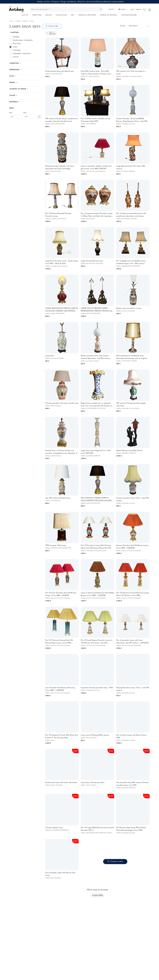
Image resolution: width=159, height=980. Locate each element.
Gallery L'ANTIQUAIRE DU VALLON (93, 408)
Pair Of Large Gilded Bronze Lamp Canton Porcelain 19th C (97, 829)
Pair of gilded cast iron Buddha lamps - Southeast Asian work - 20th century (131, 262)
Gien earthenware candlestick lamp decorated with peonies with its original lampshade (131, 357)
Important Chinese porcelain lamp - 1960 (97, 688)
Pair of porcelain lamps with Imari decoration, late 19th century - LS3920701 (132, 642)
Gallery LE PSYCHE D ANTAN (127, 219)
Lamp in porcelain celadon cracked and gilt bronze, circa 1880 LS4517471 (96, 167)
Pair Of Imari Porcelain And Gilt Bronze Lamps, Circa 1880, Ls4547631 (61, 594)
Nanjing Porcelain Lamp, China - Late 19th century (133, 689)
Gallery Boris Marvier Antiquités (92, 264)
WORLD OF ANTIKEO (109, 15)
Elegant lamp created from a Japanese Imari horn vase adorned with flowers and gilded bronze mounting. (97, 405)
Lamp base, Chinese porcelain (93, 783)
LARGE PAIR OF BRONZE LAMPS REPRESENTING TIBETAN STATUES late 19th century (96, 310)
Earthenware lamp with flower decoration (61, 783)
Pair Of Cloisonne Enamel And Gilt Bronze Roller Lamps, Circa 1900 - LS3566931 (59, 642)
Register (139, 9)
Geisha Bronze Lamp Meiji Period (129, 451)
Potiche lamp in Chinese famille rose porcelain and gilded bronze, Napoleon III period (61, 452)
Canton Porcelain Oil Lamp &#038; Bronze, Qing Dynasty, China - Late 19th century (132, 120)
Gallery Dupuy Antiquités (54, 785)
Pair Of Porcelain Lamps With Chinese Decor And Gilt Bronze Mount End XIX (96, 547)
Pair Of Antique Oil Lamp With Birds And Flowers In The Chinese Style (62, 736)
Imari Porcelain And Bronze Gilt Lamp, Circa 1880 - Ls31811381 (60, 689)
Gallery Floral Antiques (53, 171)
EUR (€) (112, 9)
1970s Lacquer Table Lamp (56, 545)
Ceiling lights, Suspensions (22, 54)
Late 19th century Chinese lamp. (58, 498)
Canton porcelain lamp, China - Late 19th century (132, 499)
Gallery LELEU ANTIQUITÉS (55, 124)
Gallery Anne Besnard (53, 501)
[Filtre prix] (39, 117)
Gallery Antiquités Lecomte (126, 124)
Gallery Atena (50, 740)
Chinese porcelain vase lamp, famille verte (62, 403)
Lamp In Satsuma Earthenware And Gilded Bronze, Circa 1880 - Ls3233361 (97, 594)
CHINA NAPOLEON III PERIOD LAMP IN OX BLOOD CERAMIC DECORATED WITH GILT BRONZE (62, 310)
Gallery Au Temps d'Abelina (126, 171)
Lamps (15, 47)
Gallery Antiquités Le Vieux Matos (128, 408)
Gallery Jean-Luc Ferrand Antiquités (93, 171)
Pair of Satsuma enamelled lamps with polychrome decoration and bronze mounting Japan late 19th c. (131, 215)
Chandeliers (17, 50)
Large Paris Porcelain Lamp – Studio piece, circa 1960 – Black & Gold (62, 262)
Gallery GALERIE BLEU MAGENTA (128, 266)
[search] (66, 9)
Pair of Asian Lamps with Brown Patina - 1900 (132, 736)
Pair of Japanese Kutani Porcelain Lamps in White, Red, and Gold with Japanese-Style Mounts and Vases (97, 215)
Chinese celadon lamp (54, 828)
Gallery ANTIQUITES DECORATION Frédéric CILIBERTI (100, 833)
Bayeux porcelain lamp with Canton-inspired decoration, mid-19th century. (96, 357)
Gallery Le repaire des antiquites (56, 266)
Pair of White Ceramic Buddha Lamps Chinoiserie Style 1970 (96, 120)
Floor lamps (17, 44)
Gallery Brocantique (88, 219)
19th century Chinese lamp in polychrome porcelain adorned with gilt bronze (62, 120)
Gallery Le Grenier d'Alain (90, 361)
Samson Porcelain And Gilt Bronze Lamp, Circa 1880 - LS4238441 (132, 547)
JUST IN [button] (25, 15)
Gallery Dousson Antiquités (126, 311)
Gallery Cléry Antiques (89, 785)
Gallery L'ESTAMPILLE (88, 124)
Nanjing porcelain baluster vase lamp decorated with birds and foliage (60, 167)
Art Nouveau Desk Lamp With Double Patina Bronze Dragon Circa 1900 (131, 829)
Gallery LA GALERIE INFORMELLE (57, 830)
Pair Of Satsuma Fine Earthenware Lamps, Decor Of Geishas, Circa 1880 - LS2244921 (133, 594)
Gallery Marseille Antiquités (126, 833)
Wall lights (16, 37)
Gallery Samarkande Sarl (54, 74)
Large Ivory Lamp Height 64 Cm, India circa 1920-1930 (96, 452)
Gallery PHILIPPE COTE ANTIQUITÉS (58, 548)
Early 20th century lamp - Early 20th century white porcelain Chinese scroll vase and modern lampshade (96, 73)
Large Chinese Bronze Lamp (92, 261)
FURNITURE (37, 15)
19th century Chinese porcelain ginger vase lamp (131, 405)
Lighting (14, 33)
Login (132, 9)
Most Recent (133, 26)
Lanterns (16, 57)
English (123, 9)
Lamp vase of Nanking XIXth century (95, 735)
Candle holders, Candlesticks (23, 40)
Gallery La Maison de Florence (56, 219)
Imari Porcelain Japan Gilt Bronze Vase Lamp (60, 874)
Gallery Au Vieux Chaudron (90, 77)
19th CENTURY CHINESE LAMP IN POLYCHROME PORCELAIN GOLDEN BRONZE (96, 500)
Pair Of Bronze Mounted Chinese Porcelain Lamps (58, 215)
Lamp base (49, 356)
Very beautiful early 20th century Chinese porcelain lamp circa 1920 (132, 784)
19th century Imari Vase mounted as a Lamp (131, 73)
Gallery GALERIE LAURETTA (90, 456)
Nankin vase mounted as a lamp (129, 308)
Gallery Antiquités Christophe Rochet (129, 77)
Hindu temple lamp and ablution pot (59, 71)
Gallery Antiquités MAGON (126, 788)
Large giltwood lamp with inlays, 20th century (131, 167)
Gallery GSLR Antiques (53, 406)
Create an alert (52, 26)
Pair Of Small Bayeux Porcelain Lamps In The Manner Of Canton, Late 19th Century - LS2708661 (97, 642)
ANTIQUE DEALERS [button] (129, 15)
